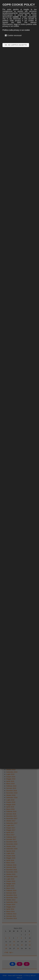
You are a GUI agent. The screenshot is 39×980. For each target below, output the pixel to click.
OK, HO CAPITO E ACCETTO (16, 45)
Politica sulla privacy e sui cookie (16, 30)
